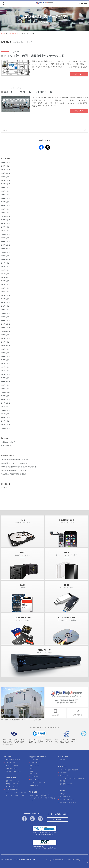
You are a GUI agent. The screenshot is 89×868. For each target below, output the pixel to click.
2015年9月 (5, 252)
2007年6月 (5, 367)
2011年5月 (5, 306)
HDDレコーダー (35, 785)
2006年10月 (6, 381)
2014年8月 (5, 267)
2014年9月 (5, 263)
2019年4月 (5, 209)
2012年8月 (5, 285)
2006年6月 (5, 392)
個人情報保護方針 (65, 797)
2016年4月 (5, 241)
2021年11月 (6, 180)
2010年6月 (5, 310)
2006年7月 (5, 389)
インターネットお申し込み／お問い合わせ (72, 778)
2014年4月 (5, 274)
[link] (40, 734)
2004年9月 (5, 410)
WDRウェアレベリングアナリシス (16, 792)
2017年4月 (5, 231)
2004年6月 (5, 421)
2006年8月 (5, 385)
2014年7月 (5, 270)
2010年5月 (5, 313)
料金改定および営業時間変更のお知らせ (14, 474)
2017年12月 (6, 216)
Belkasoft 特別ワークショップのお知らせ (14, 463)
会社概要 (63, 760)
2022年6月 (5, 177)
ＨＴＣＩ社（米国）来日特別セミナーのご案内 (36, 56)
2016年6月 (5, 238)
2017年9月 (5, 223)
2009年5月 (5, 335)
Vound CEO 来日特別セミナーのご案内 (13, 470)
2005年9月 (5, 396)
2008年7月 (5, 349)
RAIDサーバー (34, 765)
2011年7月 (5, 302)
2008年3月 (5, 356)
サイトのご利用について (67, 800)
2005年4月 (5, 399)
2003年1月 (5, 428)
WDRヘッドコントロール (13, 787)
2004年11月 (6, 407)
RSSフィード (5, 488)
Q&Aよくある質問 (11, 768)
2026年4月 (5, 162)
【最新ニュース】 (8, 442)
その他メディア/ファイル (38, 782)
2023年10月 (6, 173)
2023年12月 (6, 170)
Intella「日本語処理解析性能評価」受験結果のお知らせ (18, 467)
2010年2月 (5, 317)
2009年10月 (6, 331)
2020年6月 (5, 191)
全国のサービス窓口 (12, 765)
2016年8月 (5, 234)
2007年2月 (5, 378)
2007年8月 (5, 364)
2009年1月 (5, 342)
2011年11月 (6, 295)
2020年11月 (6, 184)
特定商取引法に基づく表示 (68, 802)
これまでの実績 (10, 763)
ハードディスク (35, 760)
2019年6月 (5, 205)
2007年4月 (5, 374)
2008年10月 (6, 346)
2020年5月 (5, 195)
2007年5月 (5, 371)
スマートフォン (35, 763)
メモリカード (34, 777)
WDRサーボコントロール (13, 784)
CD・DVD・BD (35, 779)
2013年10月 (6, 277)
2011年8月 (5, 299)
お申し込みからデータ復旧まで (69, 770)
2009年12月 (6, 324)
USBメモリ (34, 774)
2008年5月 (5, 353)
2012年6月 (5, 288)
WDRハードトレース (12, 789)
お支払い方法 (64, 775)
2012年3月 (5, 292)
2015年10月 (6, 249)
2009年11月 (6, 328)
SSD (32, 771)
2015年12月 (6, 245)
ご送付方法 (63, 773)
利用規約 (63, 794)
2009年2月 (5, 338)
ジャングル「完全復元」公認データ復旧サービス (43, 799)
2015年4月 (5, 256)
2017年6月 (5, 227)
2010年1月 (5, 320)
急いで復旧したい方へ (67, 784)
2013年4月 (5, 281)
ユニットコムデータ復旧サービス (40, 795)
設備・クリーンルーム (12, 781)
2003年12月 (6, 425)
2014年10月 (6, 259)
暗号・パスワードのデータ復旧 (15, 795)
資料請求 (63, 781)
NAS (32, 768)
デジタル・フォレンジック (14, 771)
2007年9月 (5, 360)
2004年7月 (5, 417)
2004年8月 (5, 414)
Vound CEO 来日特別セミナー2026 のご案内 (15, 460)
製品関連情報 (7, 446)
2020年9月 (5, 188)
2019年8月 (5, 202)
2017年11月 (6, 220)
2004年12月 (6, 403)
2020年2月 (5, 198)
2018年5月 (5, 213)
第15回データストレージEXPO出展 (28, 92)
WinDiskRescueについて (13, 760)
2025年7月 (5, 166)
